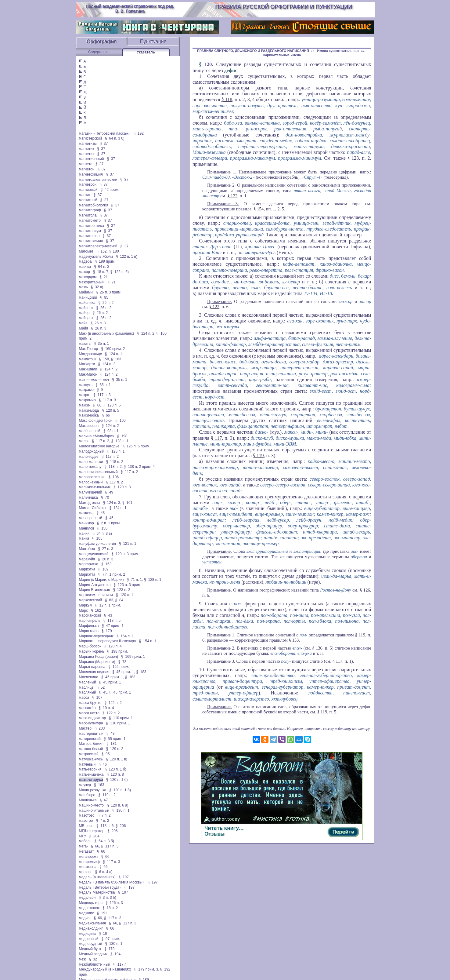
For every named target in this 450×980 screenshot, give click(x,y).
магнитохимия (91, 241)
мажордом (88, 277)
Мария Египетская (95, 590)
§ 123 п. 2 (122, 590)
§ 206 (121, 826)
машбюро (87, 795)
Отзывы (214, 834)
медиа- (85, 918)
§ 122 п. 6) (119, 272)
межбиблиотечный (95, 964)
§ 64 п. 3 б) (104, 841)
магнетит (87, 154)
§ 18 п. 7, (101, 272)
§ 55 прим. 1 (115, 739)
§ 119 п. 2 (107, 795)
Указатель (146, 52)
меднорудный (91, 944)
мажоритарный (92, 282)
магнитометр (90, 220)
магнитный (88, 200)
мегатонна (88, 867)
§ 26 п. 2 (106, 303)
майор (84, 313)
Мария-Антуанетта (95, 585)
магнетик (87, 149)
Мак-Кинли (88, 369)
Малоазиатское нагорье (99, 446)
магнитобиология (94, 205)
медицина (87, 934)
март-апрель (90, 621)
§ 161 (127, 503)
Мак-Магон (88, 374)
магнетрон (88, 184)
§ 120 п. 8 (122, 487)
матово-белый (91, 749)
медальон (87, 898)
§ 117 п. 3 (102, 395)
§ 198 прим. (117, 651)
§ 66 (106, 415)
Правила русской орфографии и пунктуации (284, 7)
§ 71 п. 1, (135, 580)
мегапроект (89, 857)
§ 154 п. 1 (125, 636)
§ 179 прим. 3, (147, 969)
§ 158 (102, 528)
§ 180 (114, 251)
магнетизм (88, 144)
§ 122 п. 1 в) (127, 257)
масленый (88, 682)
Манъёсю (87, 549)
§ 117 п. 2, (101, 441)
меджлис (86, 913)
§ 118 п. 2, (113, 467)
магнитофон (89, 236)
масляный (88, 692)
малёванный (90, 431)
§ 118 (227, 99)
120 (208, 64)
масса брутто (90, 703)
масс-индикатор (93, 718)
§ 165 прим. (119, 667)
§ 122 (232, 196)
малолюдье (89, 457)
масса (84, 698)
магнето (86, 164)
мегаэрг (86, 872)
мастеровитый (91, 734)
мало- (84, 441)
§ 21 (104, 277)
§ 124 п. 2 (107, 364)
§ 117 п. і (121, 964)
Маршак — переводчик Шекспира (108, 641)
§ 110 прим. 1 (121, 718)
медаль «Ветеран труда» (100, 887)
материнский (90, 739)
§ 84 (119, 600)
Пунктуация (153, 41)
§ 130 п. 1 (121, 811)
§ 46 (103, 764)
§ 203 (100, 728)
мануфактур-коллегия (98, 544)
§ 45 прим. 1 (110, 682)
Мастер (85, 728)
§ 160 (120, 421)
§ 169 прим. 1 (133, 657)
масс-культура (91, 723)
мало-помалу (90, 467)
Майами (86, 292)
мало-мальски (91, 462)
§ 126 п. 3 (114, 903)
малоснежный (91, 482)
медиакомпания (92, 923)
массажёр (87, 708)
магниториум (90, 231)
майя (83, 323)
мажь (83, 287)
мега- (84, 846)
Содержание (99, 52)
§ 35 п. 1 (101, 344)
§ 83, (110, 600)
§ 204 (94, 836)
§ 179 (107, 631)
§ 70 (105, 497)
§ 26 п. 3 (98, 323)
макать (85, 344)
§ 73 (122, 662)
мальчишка (88, 497)
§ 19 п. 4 (106, 708)
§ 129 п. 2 (115, 749)
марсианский (90, 615)
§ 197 (124, 877)
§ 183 (141, 672)
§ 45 (109, 518)
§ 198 (122, 436)
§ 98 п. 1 (111, 431)
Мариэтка (87, 569)
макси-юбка (89, 415)
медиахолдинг (91, 928)
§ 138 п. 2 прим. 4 (139, 467)
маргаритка (89, 564)
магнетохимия (91, 174)
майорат (86, 318)
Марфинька (89, 626)
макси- (85, 405)
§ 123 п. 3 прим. (127, 585)
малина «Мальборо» (97, 436)
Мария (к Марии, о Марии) (101, 580)
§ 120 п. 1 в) (117, 759)
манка (84, 538)
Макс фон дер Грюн (96, 421)
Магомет (86, 251)
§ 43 (108, 615)
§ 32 (93, 959)
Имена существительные (338, 51)
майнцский (88, 297)
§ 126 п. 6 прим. (136, 446)
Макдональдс (90, 354)
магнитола (88, 215)
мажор (85, 272)
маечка (85, 267)
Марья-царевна (92, 667)
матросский (89, 754)
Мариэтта (87, 574)
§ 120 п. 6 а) (118, 805)
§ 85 (104, 297)
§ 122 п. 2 (113, 703)
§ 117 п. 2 (110, 457)
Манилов (87, 528)
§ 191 (102, 913)
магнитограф (90, 210)
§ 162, (102, 251)
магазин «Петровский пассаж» (105, 133)
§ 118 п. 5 (112, 621)
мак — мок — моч (94, 380)
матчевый (87, 764)
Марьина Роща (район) (99, 657)
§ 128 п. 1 (120, 441)
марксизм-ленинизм (96, 595)
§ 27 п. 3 (106, 549)
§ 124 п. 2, (146, 333)
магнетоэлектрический (98, 180)
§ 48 (101, 513)
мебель (85, 841)
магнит (85, 195)
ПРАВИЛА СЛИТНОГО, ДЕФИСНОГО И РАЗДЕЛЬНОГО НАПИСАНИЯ (253, 51)
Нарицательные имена (282, 55)
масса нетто (89, 713)
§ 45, (104, 692)
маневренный (91, 518)
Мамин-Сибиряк (93, 508)
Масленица (89, 677)
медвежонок (89, 908)
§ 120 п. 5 (112, 405)
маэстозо (87, 815)
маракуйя (87, 559)
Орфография (102, 41)
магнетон (87, 169)
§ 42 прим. (110, 190)
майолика (87, 303)
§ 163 (116, 359)
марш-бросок (90, 646)
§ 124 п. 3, (112, 503)
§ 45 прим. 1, (124, 672)
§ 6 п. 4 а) (104, 872)
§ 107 (97, 698)
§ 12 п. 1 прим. (108, 605)
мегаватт (86, 851)
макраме (86, 390)
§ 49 (109, 492)
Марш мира (89, 631)
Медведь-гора (91, 903)
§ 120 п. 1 (125, 595)
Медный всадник (93, 954)
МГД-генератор (92, 831)
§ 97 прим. (111, 939)
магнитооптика (92, 226)
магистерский (90, 138)
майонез (86, 308)
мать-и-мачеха (91, 774)
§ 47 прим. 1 (113, 626)
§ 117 (216, 438)
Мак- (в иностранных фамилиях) (107, 333)
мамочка (86, 513)
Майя (84, 328)
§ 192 (138, 133)
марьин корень (92, 651)
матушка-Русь (91, 759)
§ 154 (259, 209)
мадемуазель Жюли (96, 257)
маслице (86, 687)
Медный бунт (90, 949)
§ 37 (104, 144)
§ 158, (104, 359)
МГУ (83, 836)
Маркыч (86, 605)
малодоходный (92, 451)
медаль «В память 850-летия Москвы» (112, 882)
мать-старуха (91, 780)
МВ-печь (86, 826)
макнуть (86, 385)
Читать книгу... (224, 828)
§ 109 (103, 569)
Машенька (88, 800)
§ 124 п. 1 (114, 354)
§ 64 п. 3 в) (102, 534)
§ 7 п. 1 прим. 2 (112, 574)
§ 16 (103, 934)
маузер (85, 785)
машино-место (92, 805)
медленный (89, 939)
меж (83, 959)
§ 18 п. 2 (110, 908)
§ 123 (353, 158)
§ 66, (98, 405)
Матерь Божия (91, 744)
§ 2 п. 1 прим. (109, 523)
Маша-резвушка (93, 790)
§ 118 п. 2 (115, 462)
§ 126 (365, 590)
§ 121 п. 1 (128, 544)
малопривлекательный (98, 472)
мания (84, 534)
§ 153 (294, 640)
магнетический (92, 159)
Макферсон (89, 426)
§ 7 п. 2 (104, 815)
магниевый (88, 190)
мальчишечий (91, 492)
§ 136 (317, 648)
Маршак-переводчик (96, 636)
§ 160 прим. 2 (113, 349)
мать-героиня (90, 769)
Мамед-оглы (90, 503)
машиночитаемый (94, 811)
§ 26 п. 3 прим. (109, 292)
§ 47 (104, 800)
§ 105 (97, 538)
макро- (85, 395)
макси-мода (89, 410)
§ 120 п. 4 (113, 646)
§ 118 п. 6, (106, 826)
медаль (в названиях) (97, 877)
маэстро (86, 821)
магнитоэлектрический (98, 246)
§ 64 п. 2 (102, 267)
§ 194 (115, 954)
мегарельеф (89, 862)
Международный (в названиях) (105, 969)
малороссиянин (92, 477)
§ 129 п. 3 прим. (125, 554)
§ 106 (114, 477)
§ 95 (106, 754)
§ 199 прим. (105, 261)
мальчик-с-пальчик (95, 487)
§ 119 (258, 455)
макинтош (87, 359)
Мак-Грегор (89, 349)
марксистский (91, 600)
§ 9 (100, 390)
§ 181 (112, 744)
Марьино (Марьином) (97, 662)
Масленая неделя (94, 672)
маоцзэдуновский (94, 554)
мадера (85, 261)
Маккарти (87, 364)
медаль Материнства (97, 892)
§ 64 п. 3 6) (115, 138)
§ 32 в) (97, 287)
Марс (83, 610)
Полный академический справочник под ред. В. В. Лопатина (130, 9)
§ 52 (101, 687)
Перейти (343, 832)
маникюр (86, 523)
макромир (87, 400)
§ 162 (96, 610)
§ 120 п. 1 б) (115, 769)
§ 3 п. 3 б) (107, 898)
